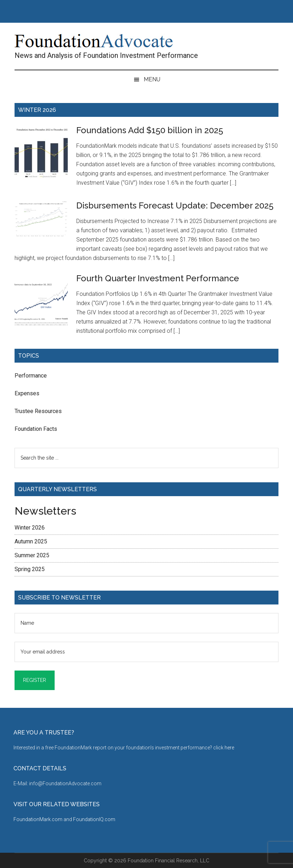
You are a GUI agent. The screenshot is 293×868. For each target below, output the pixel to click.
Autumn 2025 (31, 541)
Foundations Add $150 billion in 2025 (150, 130)
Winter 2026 (30, 528)
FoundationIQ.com (94, 819)
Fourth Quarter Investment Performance (158, 278)
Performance (31, 376)
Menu (152, 79)
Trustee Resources (38, 411)
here (229, 748)
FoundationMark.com (38, 819)
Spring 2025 (30, 569)
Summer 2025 (32, 555)
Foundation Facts (36, 429)
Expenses (27, 393)
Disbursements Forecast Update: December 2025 (175, 205)
